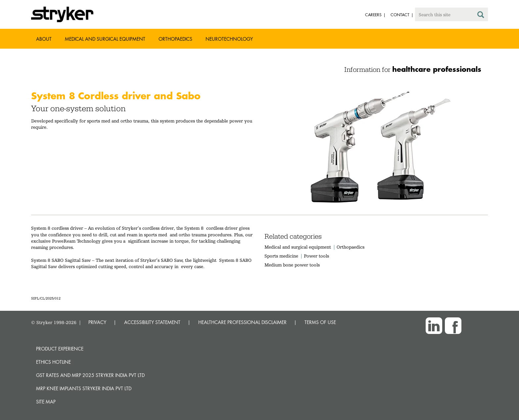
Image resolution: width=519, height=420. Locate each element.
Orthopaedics (175, 39)
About (44, 39)
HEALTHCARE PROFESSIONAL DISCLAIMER (242, 322)
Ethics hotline (53, 362)
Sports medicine (281, 256)
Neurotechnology (229, 39)
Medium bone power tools (292, 265)
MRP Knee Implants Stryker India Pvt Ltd (84, 388)
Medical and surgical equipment (298, 247)
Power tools (316, 256)
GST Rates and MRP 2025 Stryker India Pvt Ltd (90, 375)
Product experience (60, 349)
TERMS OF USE (320, 322)
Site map (46, 402)
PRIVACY (97, 322)
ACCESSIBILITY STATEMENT (152, 322)
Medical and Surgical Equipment (105, 39)
